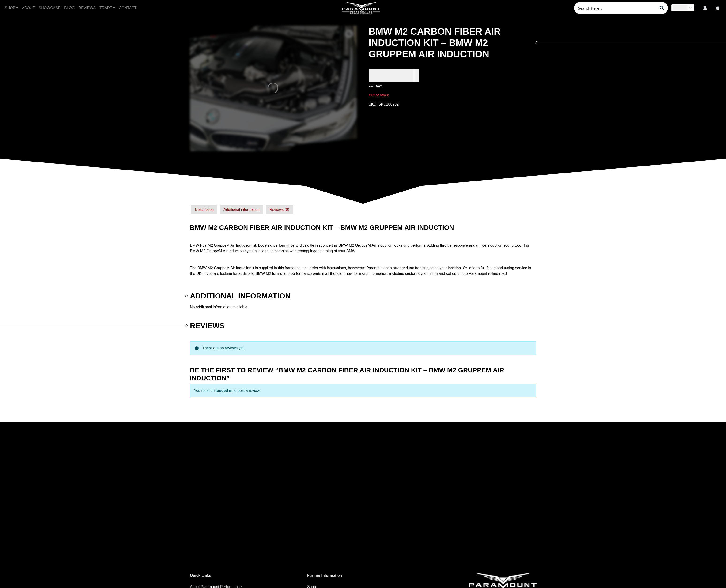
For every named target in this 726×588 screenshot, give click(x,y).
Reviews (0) (279, 209)
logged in (224, 390)
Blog (69, 8)
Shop (10, 8)
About (28, 8)
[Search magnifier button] (662, 8)
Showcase (50, 8)
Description (204, 209)
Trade (106, 8)
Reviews (87, 8)
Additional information (242, 209)
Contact (128, 8)
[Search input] (616, 8)
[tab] (204, 210)
